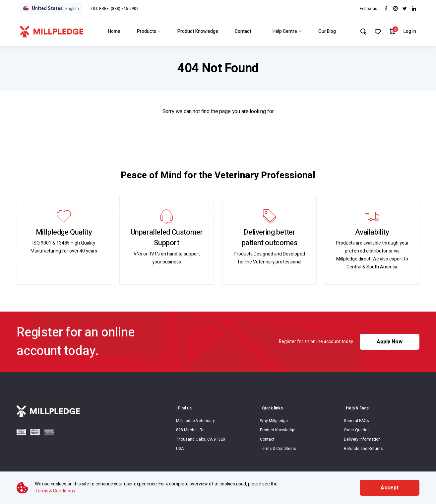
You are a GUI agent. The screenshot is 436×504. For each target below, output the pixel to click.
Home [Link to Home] (113, 31)
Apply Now (390, 342)
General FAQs (356, 421)
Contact (267, 439)
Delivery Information (362, 439)
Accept (390, 488)
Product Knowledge (278, 430)
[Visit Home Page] (52, 32)
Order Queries (357, 430)
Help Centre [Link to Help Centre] (286, 31)
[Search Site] (362, 32)
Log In (410, 31)
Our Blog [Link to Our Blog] (326, 31)
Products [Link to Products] (148, 31)
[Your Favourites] (377, 32)
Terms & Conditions (278, 449)
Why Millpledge (274, 421)
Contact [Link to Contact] (244, 31)
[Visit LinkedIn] (414, 8)
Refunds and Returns (363, 449)
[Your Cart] (392, 31)
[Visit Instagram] (395, 8)
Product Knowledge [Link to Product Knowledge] (197, 31)
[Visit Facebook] (386, 8)
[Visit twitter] (405, 8)
